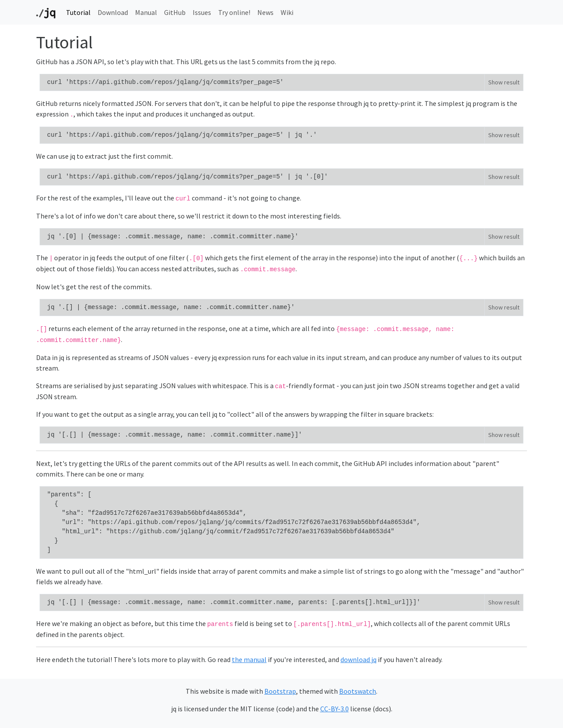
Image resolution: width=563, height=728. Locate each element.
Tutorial (78, 12)
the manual (249, 659)
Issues (202, 12)
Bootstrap (280, 691)
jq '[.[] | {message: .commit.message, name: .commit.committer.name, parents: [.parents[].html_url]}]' (234, 602)
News (265, 12)
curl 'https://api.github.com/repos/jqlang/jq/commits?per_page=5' (165, 82)
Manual (146, 12)
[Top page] (46, 12)
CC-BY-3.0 (335, 709)
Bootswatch (358, 691)
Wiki (287, 12)
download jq (358, 659)
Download (113, 12)
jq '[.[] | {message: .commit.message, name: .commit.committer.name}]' (175, 435)
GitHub (175, 12)
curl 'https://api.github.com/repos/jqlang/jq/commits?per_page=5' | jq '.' (182, 135)
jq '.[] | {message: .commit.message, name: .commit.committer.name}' (171, 307)
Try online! (234, 12)
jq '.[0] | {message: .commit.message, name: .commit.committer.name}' (173, 237)
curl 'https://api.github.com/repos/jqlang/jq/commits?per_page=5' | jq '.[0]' (188, 177)
